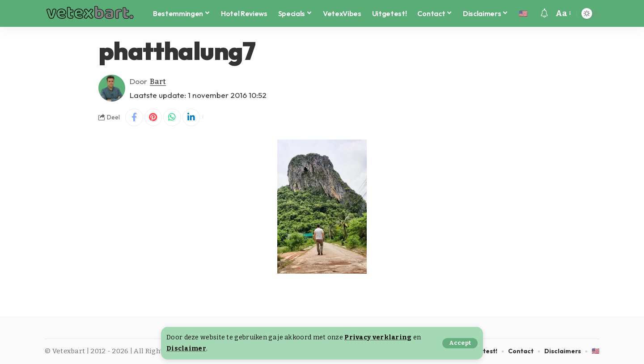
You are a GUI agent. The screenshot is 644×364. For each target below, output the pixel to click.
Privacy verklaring (378, 337)
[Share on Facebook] (134, 118)
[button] (460, 343)
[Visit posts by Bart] (112, 88)
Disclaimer (186, 349)
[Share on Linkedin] (192, 118)
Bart (158, 81)
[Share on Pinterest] (153, 118)
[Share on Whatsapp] (173, 118)
